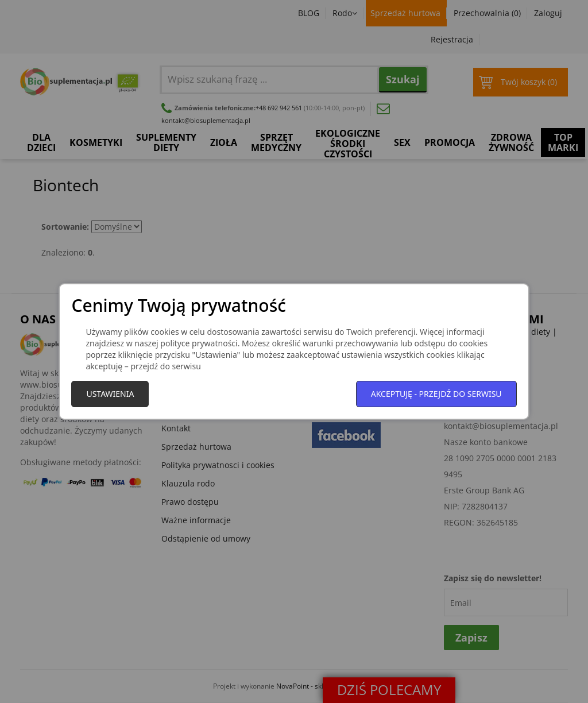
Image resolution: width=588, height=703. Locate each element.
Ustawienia (110, 394)
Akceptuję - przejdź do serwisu (436, 394)
